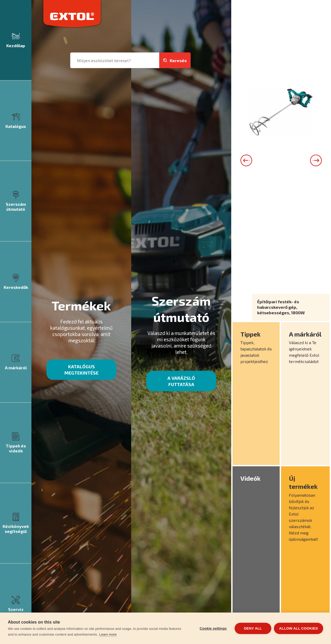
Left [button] (246, 160)
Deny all (253, 628)
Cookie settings (213, 628)
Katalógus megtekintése (81, 370)
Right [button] (316, 160)
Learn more (108, 634)
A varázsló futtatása (181, 381)
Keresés (178, 60)
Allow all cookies (299, 628)
